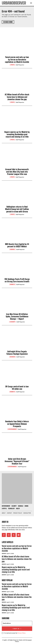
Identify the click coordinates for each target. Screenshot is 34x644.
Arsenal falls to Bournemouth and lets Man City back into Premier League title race (17, 172)
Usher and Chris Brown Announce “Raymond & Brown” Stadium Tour (17, 461)
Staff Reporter (20, 65)
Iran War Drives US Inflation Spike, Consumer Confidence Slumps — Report (17, 317)
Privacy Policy (21, 633)
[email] (17, 623)
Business (12, 357)
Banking (12, 249)
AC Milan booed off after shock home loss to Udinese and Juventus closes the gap (17, 97)
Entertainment (12, 429)
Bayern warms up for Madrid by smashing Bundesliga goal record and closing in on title (17, 134)
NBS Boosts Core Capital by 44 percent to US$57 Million (17, 245)
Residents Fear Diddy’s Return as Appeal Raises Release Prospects (17, 424)
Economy (12, 322)
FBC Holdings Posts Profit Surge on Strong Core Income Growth (17, 280)
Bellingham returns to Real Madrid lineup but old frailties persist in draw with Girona (17, 209)
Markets (12, 284)
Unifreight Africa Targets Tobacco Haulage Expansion (17, 353)
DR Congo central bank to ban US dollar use (17, 388)
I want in (17, 629)
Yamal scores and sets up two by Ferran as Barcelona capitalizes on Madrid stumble (17, 60)
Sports (12, 65)
